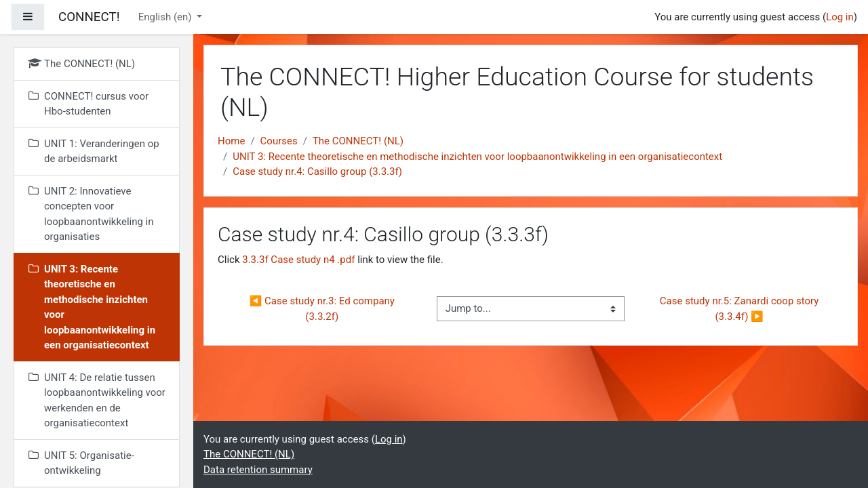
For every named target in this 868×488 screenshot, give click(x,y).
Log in (840, 17)
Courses (279, 141)
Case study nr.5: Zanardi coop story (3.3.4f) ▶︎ (741, 309)
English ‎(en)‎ (166, 17)
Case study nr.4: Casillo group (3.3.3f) (317, 171)
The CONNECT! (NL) (358, 141)
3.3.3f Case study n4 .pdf (298, 260)
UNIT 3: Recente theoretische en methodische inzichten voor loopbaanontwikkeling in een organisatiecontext (477, 157)
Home (231, 141)
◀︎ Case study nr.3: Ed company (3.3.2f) (323, 309)
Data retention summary (258, 470)
